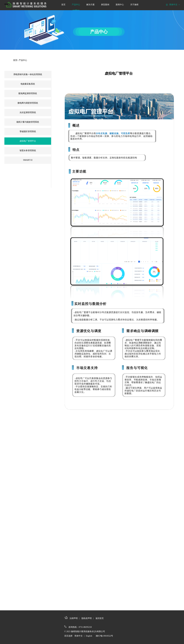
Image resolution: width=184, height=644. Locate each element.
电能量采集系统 (28, 84)
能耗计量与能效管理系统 (28, 122)
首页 (63, 5)
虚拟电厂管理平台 (28, 141)
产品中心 (76, 5)
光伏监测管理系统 (28, 112)
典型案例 (105, 5)
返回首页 (100, 618)
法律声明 (74, 618)
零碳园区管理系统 (28, 132)
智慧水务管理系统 (28, 151)
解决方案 (91, 5)
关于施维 (134, 5)
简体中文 (79, 636)
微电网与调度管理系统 (28, 103)
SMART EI (28, 160)
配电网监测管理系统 (28, 93)
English (89, 636)
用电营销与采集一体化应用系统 (28, 74)
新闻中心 (120, 5)
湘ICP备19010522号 (104, 636)
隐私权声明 (87, 618)
